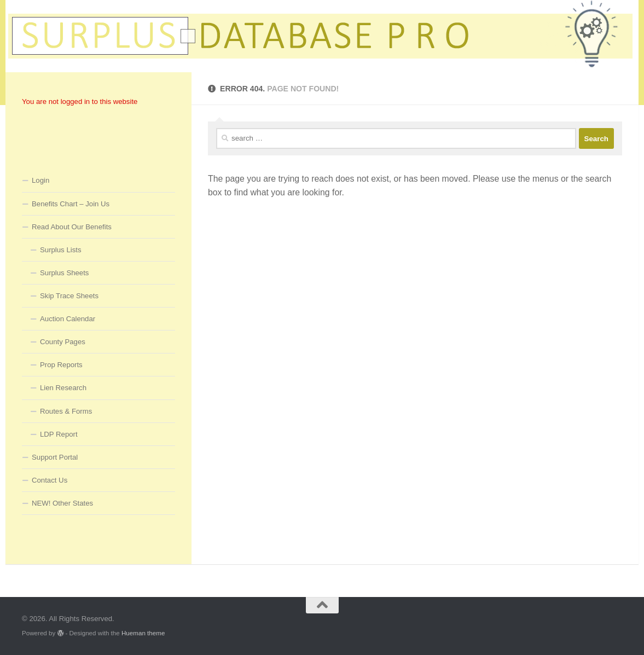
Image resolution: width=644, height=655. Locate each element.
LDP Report (59, 434)
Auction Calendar (68, 319)
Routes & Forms (66, 411)
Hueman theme (143, 633)
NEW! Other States (62, 503)
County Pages (63, 342)
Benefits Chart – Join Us (71, 204)
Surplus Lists (61, 250)
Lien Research (63, 388)
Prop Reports (61, 365)
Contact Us (50, 480)
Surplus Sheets (64, 273)
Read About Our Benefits (72, 227)
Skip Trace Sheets (69, 296)
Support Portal (55, 457)
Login (40, 180)
